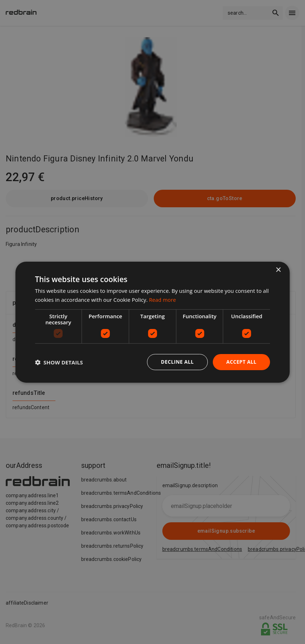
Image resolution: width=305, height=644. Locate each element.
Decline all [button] (177, 362)
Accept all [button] (241, 362)
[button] (59, 362)
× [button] (278, 270)
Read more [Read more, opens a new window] (163, 299)
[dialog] (153, 322)
